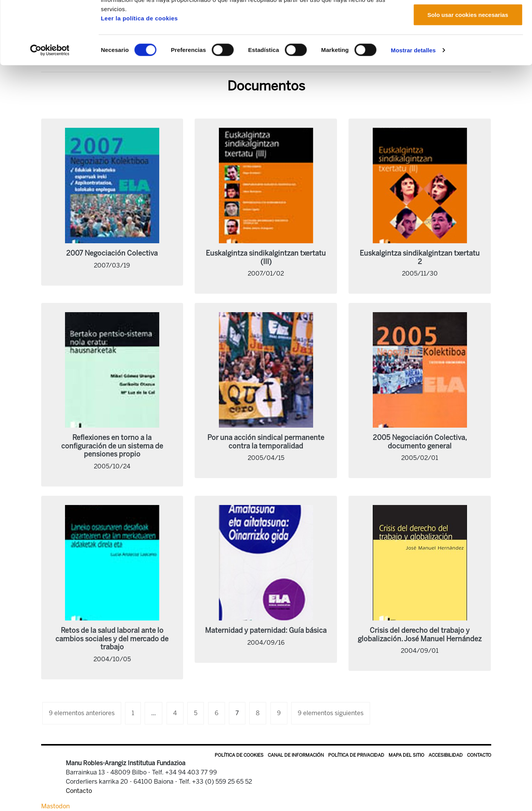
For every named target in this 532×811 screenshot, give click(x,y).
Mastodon (55, 806)
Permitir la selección (468, 46)
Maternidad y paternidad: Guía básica (266, 630)
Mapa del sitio (406, 755)
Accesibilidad (446, 755)
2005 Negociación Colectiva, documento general (420, 442)
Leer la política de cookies (139, 74)
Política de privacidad (356, 755)
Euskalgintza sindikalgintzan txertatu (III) (266, 258)
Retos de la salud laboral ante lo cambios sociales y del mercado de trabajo (112, 639)
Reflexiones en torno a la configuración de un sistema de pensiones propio (112, 446)
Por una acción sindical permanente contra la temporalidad (266, 442)
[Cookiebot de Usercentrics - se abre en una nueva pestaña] (50, 106)
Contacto (479, 755)
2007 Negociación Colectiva (112, 253)
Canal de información (296, 755)
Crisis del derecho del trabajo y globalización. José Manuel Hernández (420, 635)
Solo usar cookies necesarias (468, 71)
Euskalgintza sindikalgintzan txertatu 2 (420, 258)
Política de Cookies (239, 755)
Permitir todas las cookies (468, 20)
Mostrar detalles (413, 106)
